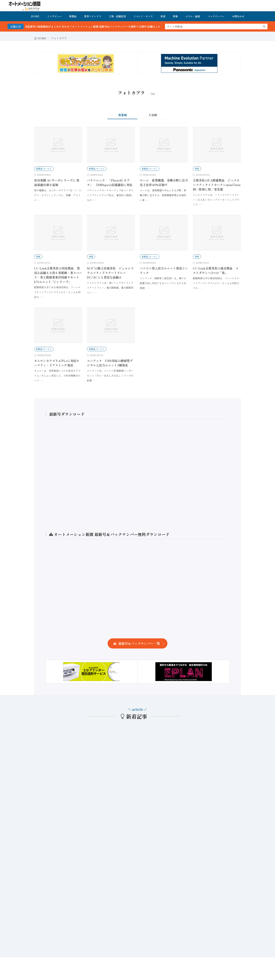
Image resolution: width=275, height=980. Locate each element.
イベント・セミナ (143, 16)
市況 (163, 16)
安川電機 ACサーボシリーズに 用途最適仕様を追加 (57, 182)
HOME (35, 16)
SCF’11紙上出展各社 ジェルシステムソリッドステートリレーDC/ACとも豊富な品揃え (110, 273)
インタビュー (54, 16)
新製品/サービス (44, 169)
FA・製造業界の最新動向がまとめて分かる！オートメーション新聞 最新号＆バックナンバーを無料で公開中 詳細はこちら (99, 26)
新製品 (73, 16)
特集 (175, 16)
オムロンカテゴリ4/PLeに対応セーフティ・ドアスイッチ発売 (57, 363)
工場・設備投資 (117, 16)
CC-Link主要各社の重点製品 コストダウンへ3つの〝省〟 (216, 270)
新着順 (123, 115)
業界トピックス (93, 16)
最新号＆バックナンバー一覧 (139, 643)
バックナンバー (216, 16)
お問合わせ (238, 16)
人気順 (153, 115)
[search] (264, 26)
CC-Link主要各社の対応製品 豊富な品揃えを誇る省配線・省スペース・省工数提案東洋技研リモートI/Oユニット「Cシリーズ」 (58, 275)
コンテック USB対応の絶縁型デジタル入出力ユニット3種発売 (110, 363)
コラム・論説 (193, 16)
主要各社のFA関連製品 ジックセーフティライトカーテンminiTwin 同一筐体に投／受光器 (218, 185)
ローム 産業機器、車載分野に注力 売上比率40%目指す (165, 182)
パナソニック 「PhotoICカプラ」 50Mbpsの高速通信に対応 (110, 182)
